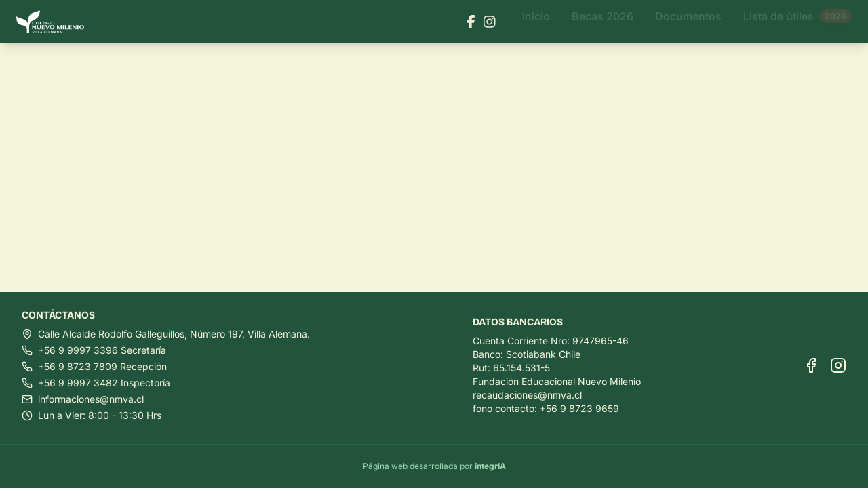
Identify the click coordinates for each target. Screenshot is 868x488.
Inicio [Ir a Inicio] (536, 22)
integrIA (490, 466)
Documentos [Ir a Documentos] (688, 22)
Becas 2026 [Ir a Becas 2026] (603, 22)
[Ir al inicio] (56, 22)
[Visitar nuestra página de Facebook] (471, 22)
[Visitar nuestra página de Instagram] (490, 22)
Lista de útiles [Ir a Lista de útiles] (797, 22)
